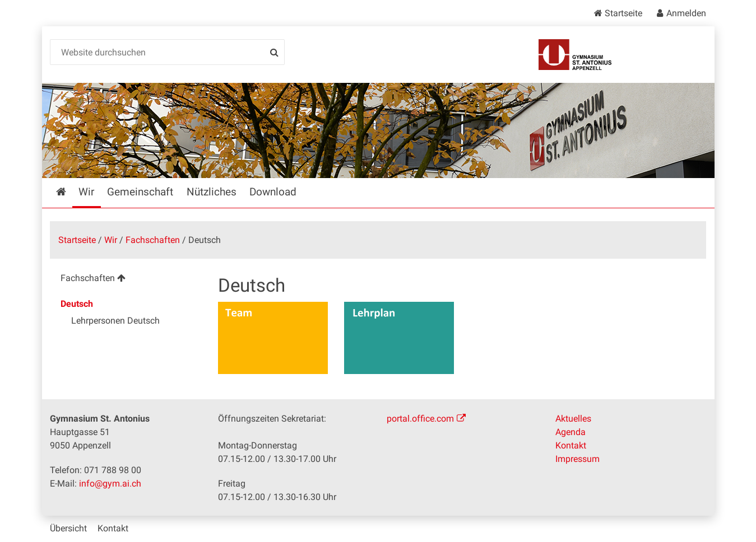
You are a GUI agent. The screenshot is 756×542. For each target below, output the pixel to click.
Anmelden (686, 13)
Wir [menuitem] (86, 192)
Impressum (578, 459)
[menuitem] (125, 280)
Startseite (623, 13)
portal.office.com (420, 419)
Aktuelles (573, 419)
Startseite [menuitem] (69, 192)
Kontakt (571, 445)
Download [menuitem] (273, 192)
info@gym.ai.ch (110, 483)
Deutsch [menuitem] (77, 304)
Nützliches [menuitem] (212, 192)
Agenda (571, 432)
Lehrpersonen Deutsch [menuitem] (115, 321)
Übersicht (68, 528)
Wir (111, 240)
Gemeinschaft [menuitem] (140, 192)
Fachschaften (153, 240)
